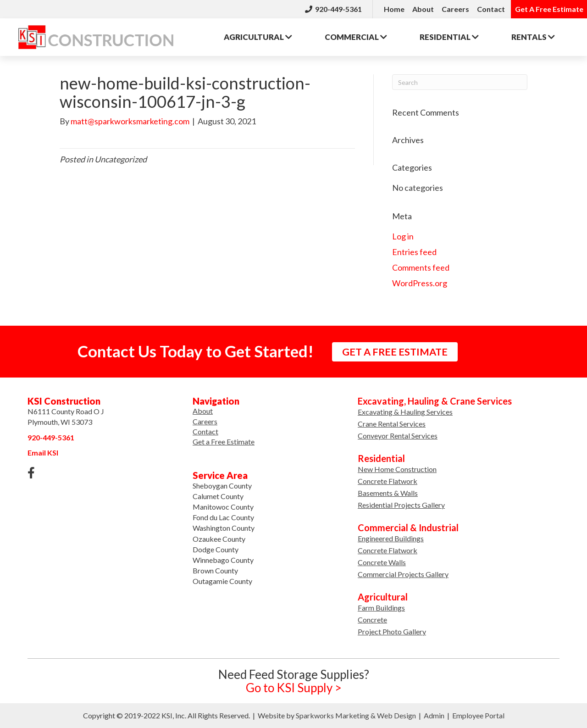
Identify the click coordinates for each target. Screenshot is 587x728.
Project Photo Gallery (392, 631)
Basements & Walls (388, 493)
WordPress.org (420, 283)
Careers (455, 9)
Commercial (356, 37)
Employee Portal (478, 715)
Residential (449, 37)
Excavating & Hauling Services (405, 412)
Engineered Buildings (391, 538)
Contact (491, 9)
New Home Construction (397, 469)
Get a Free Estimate (224, 442)
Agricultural (258, 37)
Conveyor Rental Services (398, 436)
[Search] (460, 82)
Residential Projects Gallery (401, 505)
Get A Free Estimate (549, 9)
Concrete (372, 620)
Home (394, 9)
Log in (403, 236)
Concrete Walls (382, 562)
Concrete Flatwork (388, 481)
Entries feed (414, 252)
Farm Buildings (381, 608)
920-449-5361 (333, 9)
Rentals (533, 37)
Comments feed (421, 267)
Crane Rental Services (392, 424)
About (423, 9)
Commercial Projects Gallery (403, 574)
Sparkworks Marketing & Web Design (356, 715)
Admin (434, 715)
